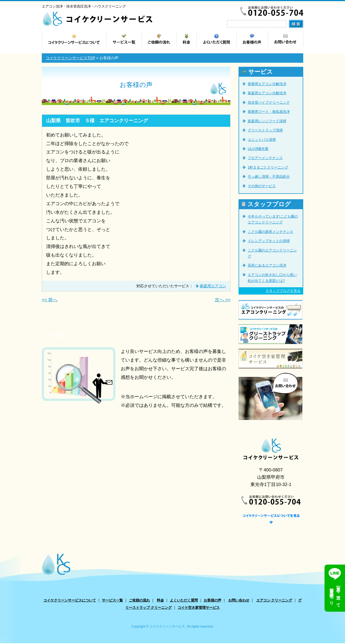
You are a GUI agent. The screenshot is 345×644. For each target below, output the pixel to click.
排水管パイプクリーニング (269, 102)
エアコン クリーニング (274, 601)
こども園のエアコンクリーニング (272, 253)
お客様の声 (213, 601)
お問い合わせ (239, 601)
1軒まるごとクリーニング (268, 167)
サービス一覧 (112, 601)
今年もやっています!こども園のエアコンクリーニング (273, 219)
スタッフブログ (266, 204)
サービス (257, 72)
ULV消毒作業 (258, 149)
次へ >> (223, 300)
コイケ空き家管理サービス (199, 609)
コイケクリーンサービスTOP (70, 58)
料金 (160, 601)
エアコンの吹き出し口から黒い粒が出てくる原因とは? (272, 278)
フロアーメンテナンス (265, 158)
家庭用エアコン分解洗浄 (267, 93)
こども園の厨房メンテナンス (270, 232)
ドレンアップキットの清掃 (269, 241)
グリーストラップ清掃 (265, 130)
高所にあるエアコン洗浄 (267, 265)
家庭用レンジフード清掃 (267, 121)
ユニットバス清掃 (262, 140)
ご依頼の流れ (139, 601)
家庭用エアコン (213, 286)
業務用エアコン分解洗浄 (267, 84)
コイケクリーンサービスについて (70, 601)
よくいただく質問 (184, 601)
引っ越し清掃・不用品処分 (269, 176)
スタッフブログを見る (283, 291)
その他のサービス (262, 186)
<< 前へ (50, 300)
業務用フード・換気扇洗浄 (269, 112)
